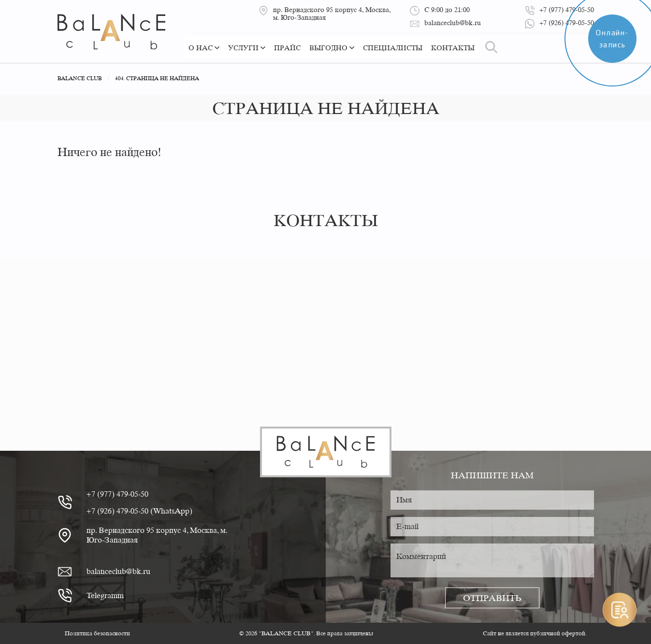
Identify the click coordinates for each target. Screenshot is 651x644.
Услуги (247, 48)
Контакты (453, 48)
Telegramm (105, 595)
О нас (204, 48)
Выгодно (332, 48)
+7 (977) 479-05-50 (117, 494)
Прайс (287, 48)
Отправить (492, 598)
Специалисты (393, 48)
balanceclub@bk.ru (118, 571)
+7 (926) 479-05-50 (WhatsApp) (139, 511)
